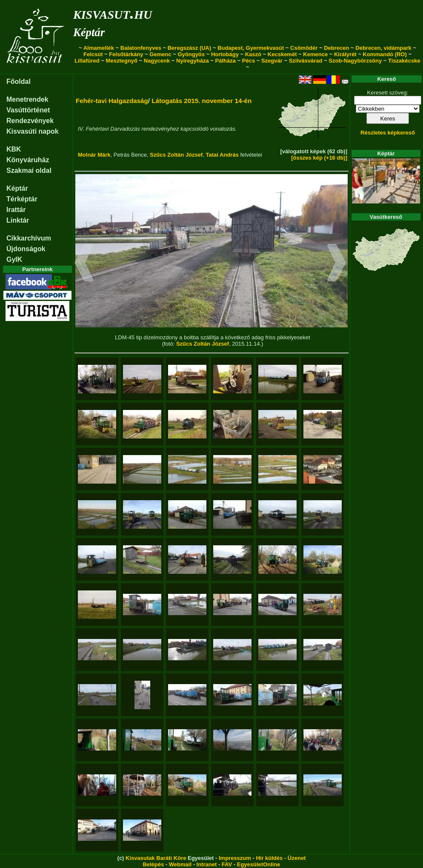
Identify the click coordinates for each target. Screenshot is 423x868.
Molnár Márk (94, 155)
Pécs (249, 61)
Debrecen (336, 48)
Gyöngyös (191, 54)
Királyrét (345, 54)
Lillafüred (87, 61)
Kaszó (253, 54)
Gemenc (160, 54)
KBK (14, 149)
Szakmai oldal (29, 170)
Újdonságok (26, 249)
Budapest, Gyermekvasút (251, 48)
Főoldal (19, 82)
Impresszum (235, 858)
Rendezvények (30, 121)
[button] (84, 264)
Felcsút (93, 54)
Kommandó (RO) (385, 54)
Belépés (153, 864)
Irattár (16, 210)
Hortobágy (225, 54)
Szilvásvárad (306, 61)
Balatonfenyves (141, 48)
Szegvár (272, 61)
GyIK (14, 259)
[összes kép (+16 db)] (319, 158)
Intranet (207, 864)
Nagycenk (157, 61)
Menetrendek (27, 99)
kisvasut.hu (113, 13)
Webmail (180, 864)
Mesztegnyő (122, 61)
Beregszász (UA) (190, 48)
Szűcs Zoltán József (176, 155)
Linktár (18, 220)
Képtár (89, 32)
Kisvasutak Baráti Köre (156, 858)
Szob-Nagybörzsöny (355, 61)
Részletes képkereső (388, 133)
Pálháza (226, 61)
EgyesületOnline (259, 864)
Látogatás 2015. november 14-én (201, 101)
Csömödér (304, 48)
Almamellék (99, 48)
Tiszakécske (404, 61)
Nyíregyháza (193, 61)
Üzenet (297, 858)
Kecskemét (282, 54)
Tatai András (222, 155)
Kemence (315, 54)
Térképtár (22, 199)
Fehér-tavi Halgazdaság (112, 101)
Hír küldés (269, 858)
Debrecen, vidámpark (383, 48)
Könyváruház (28, 160)
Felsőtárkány (126, 54)
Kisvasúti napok (33, 131)
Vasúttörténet (28, 110)
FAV (227, 864)
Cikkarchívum (29, 238)
